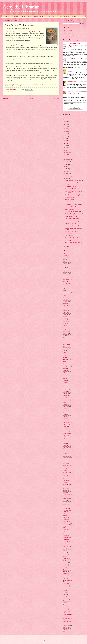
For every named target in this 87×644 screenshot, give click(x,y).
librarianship (65, 419)
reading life (65, 530)
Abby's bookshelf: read (75, 43)
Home (7, 16)
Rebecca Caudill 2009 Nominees (73, 189)
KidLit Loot (68, 240)
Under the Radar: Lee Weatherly (73, 238)
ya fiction (65, 627)
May (67, 169)
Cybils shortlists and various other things (74, 243)
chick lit (64, 323)
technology (65, 584)
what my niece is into (67, 615)
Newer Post (6, 98)
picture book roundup (67, 495)
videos (64, 607)
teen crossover (66, 586)
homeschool (65, 404)
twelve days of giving (67, 599)
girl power (65, 383)
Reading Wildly (39, 16)
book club (65, 306)
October (68, 157)
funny (64, 378)
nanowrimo (65, 463)
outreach (65, 488)
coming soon (65, 329)
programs (65, 517)
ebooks (64, 362)
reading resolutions (67, 532)
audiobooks (65, 277)
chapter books (66, 321)
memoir (64, 443)
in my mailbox (66, 407)
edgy (64, 364)
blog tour (65, 299)
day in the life (66, 349)
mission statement (67, 451)
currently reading (66, 344)
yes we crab (65, 630)
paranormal (65, 492)
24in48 (64, 253)
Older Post (56, 98)
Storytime (51, 16)
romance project (66, 546)
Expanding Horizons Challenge (36, 32)
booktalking (65, 315)
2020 (66, 122)
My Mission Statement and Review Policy (75, 202)
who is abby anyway (67, 618)
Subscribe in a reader (68, 30)
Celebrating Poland (70, 197)
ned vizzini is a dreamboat (66, 470)
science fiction (66, 558)
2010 (66, 146)
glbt (63, 387)
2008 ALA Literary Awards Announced (74, 214)
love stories (65, 431)
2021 (66, 119)
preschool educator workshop (67, 511)
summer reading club (67, 580)
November (68, 155)
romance (65, 544)
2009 (66, 148)
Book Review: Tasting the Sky (72, 221)
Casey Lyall (70, 83)
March (67, 174)
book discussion (66, 308)
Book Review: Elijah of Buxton (72, 219)
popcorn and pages (67, 505)
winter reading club (67, 622)
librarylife (65, 427)
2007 (66, 246)
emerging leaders (66, 366)
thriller (64, 592)
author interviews (66, 279)
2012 (66, 141)
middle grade (66, 445)
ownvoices (65, 490)
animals (64, 268)
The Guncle (69, 70)
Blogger (46, 641)
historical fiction (66, 400)
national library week (67, 465)
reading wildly (66, 537)
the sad (64, 590)
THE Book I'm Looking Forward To (73, 212)
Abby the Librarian (21, 7)
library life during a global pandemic (67, 422)
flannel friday (66, 376)
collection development (65, 326)
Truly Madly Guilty (71, 58)
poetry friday (66, 503)
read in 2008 (65, 522)
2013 (66, 138)
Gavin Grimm (70, 96)
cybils (64, 346)
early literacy (66, 359)
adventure (65, 261)
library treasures (66, 424)
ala (63, 266)
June (67, 167)
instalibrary (65, 414)
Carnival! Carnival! (70, 200)
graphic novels (66, 389)
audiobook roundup (67, 274)
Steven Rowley (70, 71)
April (67, 171)
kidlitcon (65, 417)
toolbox (64, 595)
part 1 (14, 86)
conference (65, 333)
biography (65, 295)
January (68, 178)
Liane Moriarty (70, 60)
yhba (64, 632)
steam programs (66, 571)
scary (64, 548)
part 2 (17, 86)
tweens (64, 597)
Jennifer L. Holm (70, 48)
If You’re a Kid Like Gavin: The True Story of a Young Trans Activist (74, 93)
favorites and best (67, 373)
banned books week (67, 284)
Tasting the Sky (8, 28)
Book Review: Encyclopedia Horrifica (74, 204)
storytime (65, 576)
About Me (15, 16)
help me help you (66, 398)
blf (63, 297)
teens (64, 588)
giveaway (65, 385)
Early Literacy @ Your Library (72, 216)
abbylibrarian (73, 33)
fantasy (64, 370)
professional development (65, 515)
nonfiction (65, 480)
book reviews (11, 92)
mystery (64, 461)
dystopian (65, 357)
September (68, 159)
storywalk (65, 578)
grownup (65, 391)
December (68, 152)
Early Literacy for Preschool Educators (74, 180)
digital (64, 351)
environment (65, 368)
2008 (66, 150)
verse (64, 605)
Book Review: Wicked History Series (74, 195)
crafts (64, 340)
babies (64, 281)
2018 (66, 127)
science (64, 553)
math (64, 439)
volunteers (65, 609)
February (68, 176)
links (64, 429)
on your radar (66, 482)
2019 (66, 124)
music (64, 455)
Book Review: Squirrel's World (72, 226)
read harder (65, 520)
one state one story (67, 485)
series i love (65, 565)
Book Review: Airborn (70, 209)
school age (65, 551)
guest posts (65, 393)
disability (65, 353)
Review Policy (26, 16)
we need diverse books (20, 92)
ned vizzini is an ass (67, 472)
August (67, 162)
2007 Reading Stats (70, 236)
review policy (66, 542)
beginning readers (67, 293)
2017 (66, 129)
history (64, 402)
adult (64, 259)
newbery (65, 476)
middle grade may (67, 448)
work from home (66, 625)
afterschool (65, 264)
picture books (66, 498)
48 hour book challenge (66, 256)
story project (65, 574)
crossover (65, 342)
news (64, 478)
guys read (65, 396)
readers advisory (66, 524)
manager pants (66, 433)
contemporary (66, 336)
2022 (66, 117)
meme (64, 441)
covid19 (64, 338)
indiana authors (66, 409)
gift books (65, 380)
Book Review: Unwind (70, 186)
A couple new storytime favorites (73, 223)
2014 (66, 136)
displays (64, 355)
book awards (65, 304)
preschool (65, 508)
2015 (66, 134)
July (67, 164)
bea (63, 291)
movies (64, 453)
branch (64, 317)
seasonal (65, 561)
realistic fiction (66, 540)
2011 (66, 143)
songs (64, 567)
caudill (64, 319)
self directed (65, 563)
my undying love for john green (67, 458)
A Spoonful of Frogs (71, 82)
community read (66, 331)
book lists (65, 310)
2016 (66, 131)
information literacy (67, 411)
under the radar (66, 602)
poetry (64, 500)
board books (65, 302)
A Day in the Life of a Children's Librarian (75, 207)
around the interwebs (67, 270)
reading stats (65, 535)
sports (64, 569)
